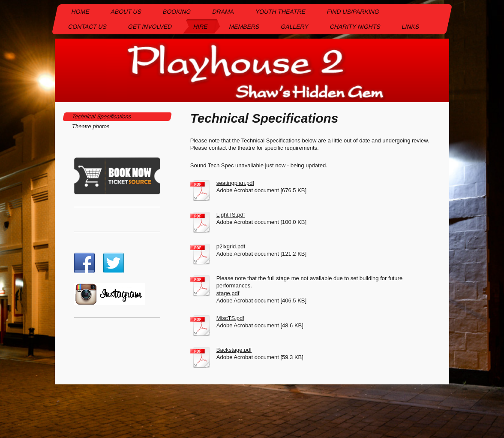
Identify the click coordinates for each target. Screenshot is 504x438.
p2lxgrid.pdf (231, 246)
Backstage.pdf (234, 350)
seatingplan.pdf (235, 183)
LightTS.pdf (231, 215)
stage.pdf (228, 293)
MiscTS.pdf (230, 318)
